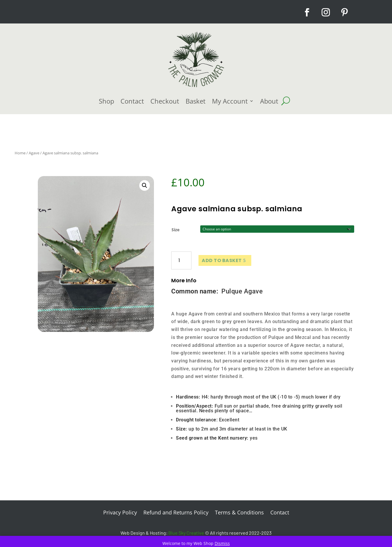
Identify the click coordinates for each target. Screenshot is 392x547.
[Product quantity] (181, 260)
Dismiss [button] (222, 543)
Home (20, 153)
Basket (196, 101)
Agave (34, 153)
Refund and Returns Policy (176, 513)
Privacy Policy (120, 513)
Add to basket (222, 260)
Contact (132, 101)
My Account (230, 101)
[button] (145, 185)
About (269, 101)
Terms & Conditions (239, 513)
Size (175, 230)
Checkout (165, 101)
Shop (106, 101)
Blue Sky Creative (186, 533)
